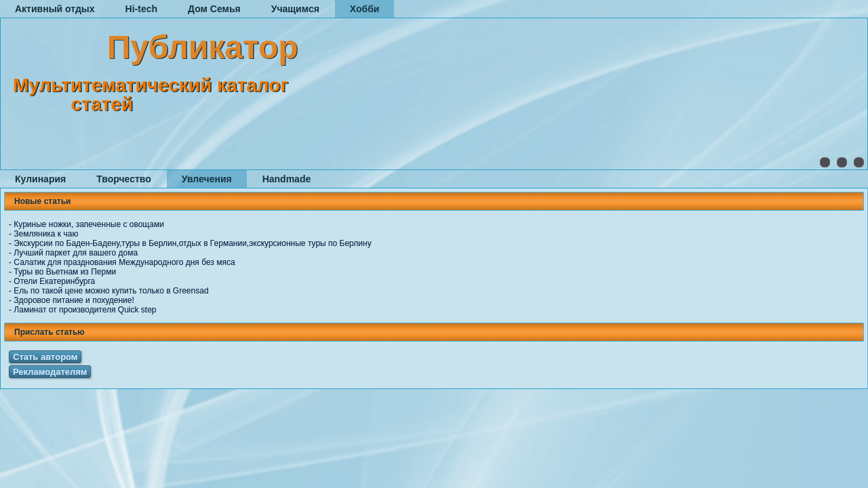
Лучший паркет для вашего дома (76, 253)
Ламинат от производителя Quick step (85, 310)
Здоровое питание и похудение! (74, 300)
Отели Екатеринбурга (54, 281)
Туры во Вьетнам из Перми (65, 272)
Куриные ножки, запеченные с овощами (89, 224)
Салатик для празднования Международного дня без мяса (124, 262)
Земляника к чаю (46, 234)
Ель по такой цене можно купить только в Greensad (111, 291)
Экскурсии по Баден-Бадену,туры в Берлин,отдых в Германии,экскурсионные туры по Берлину (192, 243)
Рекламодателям (50, 372)
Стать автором (45, 357)
